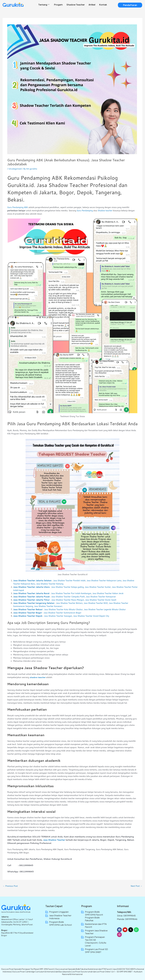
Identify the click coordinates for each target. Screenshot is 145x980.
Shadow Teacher (76, 5)
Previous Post (10, 886)
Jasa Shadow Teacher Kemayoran (101, 597)
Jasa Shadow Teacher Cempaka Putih (68, 597)
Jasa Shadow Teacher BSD (96, 603)
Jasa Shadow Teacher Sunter (98, 587)
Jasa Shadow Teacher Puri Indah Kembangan (71, 593)
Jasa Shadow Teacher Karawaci (48, 606)
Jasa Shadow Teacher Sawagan (58, 616)
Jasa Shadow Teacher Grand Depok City (91, 616)
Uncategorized (15, 169)
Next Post (136, 886)
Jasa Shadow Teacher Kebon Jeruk (108, 593)
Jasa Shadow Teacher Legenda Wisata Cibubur (105, 609)
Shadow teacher (105, 211)
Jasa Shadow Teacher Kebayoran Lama (104, 581)
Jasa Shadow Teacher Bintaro (69, 603)
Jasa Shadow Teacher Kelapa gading (68, 587)
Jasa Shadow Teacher (54, 840)
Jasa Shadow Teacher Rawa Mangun (68, 600)
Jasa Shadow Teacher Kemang (50, 584)
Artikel (92, 5)
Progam (58, 5)
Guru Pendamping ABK (18, 207)
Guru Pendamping (85, 211)
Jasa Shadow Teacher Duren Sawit (101, 600)
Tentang (44, 5)
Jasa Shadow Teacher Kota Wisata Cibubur (63, 609)
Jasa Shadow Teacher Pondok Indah (69, 581)
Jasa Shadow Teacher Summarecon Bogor (62, 613)
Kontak (103, 5)
